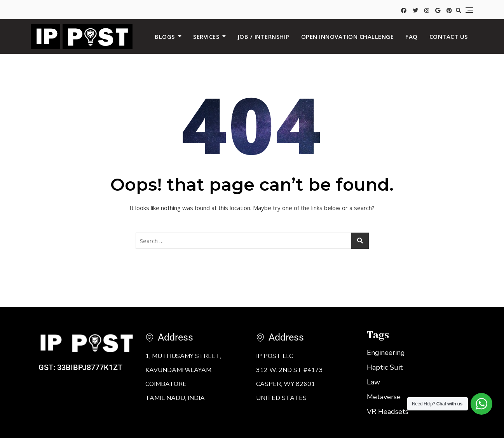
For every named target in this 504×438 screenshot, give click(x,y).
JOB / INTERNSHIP (264, 36)
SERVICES (206, 36)
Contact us (449, 36)
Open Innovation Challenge (348, 36)
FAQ (412, 36)
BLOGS (165, 36)
